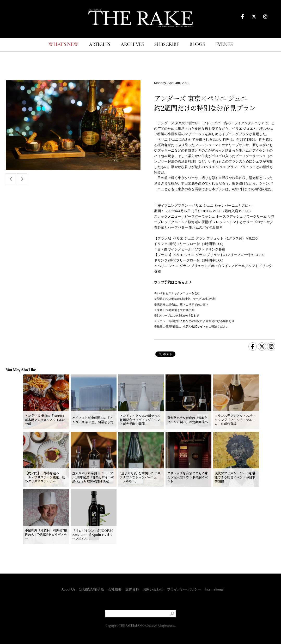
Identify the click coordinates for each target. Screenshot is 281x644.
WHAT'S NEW (63, 45)
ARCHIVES (132, 45)
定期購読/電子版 (92, 589)
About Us (68, 589)
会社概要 (115, 589)
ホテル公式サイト (194, 326)
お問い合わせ (153, 589)
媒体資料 (132, 589)
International (214, 589)
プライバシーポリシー (184, 589)
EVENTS (224, 45)
